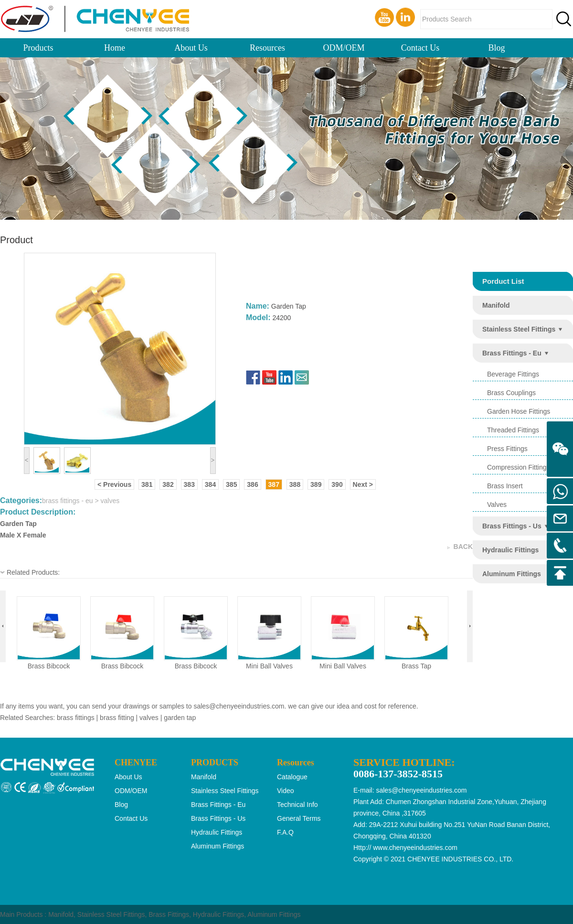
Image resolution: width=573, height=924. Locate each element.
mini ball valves (269, 666)
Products (38, 48)
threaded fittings (513, 430)
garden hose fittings (519, 411)
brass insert (505, 486)
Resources (267, 48)
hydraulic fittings (510, 550)
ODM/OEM (344, 48)
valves (497, 505)
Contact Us (420, 48)
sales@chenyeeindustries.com (239, 706)
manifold (496, 305)
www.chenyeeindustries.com (415, 848)
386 (252, 484)
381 (147, 484)
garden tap (180, 718)
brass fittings (76, 718)
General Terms (299, 818)
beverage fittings (513, 374)
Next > (363, 484)
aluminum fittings (512, 574)
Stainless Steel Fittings (111, 914)
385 (231, 484)
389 (316, 484)
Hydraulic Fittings (218, 914)
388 (295, 484)
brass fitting (117, 718)
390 (337, 484)
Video (286, 791)
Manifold (61, 914)
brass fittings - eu (512, 353)
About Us (191, 48)
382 (168, 484)
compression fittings (519, 467)
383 (189, 484)
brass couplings (511, 393)
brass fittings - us (512, 526)
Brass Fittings (169, 914)
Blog (496, 48)
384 (210, 484)
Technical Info (297, 805)
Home (115, 48)
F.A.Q (285, 832)
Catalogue (292, 777)
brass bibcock (49, 666)
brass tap (416, 666)
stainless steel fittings (519, 329)
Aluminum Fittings (274, 914)
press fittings (507, 449)
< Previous (114, 484)
